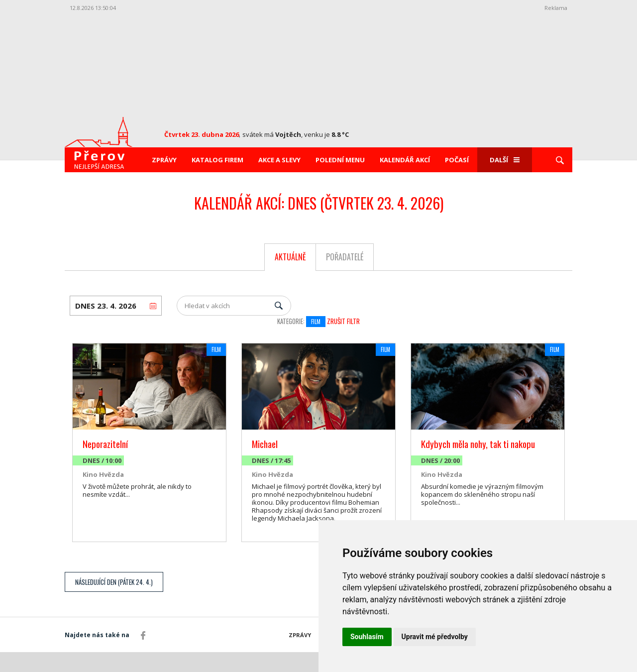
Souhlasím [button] (367, 637)
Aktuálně (290, 257)
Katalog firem (217, 160)
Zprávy (164, 160)
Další (505, 160)
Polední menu (340, 160)
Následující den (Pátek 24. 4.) (114, 582)
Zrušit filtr (343, 321)
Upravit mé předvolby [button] (435, 637)
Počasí (457, 160)
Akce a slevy (279, 160)
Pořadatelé (345, 257)
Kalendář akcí (405, 160)
